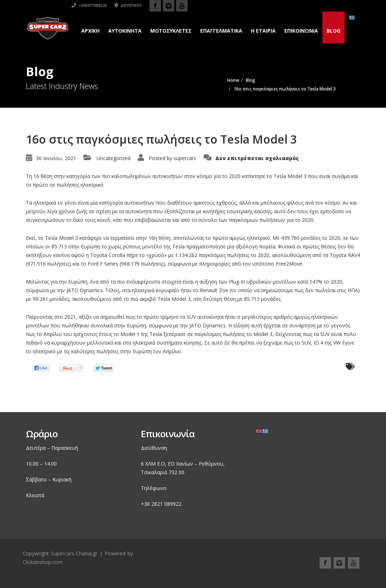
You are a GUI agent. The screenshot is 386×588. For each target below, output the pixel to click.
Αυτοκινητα (125, 31)
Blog (334, 31)
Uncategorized (114, 158)
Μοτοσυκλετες (171, 31)
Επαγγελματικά (221, 31)
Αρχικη (90, 31)
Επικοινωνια (301, 31)
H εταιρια (263, 31)
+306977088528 (262, 5)
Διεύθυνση (301, 5)
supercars (185, 158)
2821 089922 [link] (166, 504)
